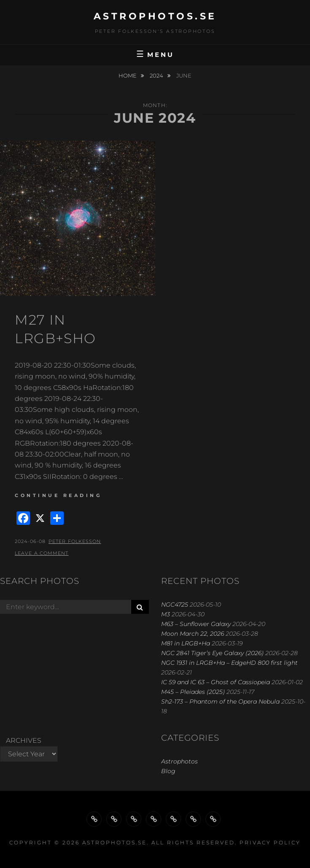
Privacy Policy (270, 842)
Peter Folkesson (75, 541)
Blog (168, 771)
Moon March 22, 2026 (193, 634)
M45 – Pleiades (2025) (193, 692)
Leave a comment (42, 553)
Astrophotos (179, 761)
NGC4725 (175, 605)
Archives (24, 740)
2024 (157, 75)
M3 (166, 614)
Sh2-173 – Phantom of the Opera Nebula (220, 701)
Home (128, 75)
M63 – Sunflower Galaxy (196, 624)
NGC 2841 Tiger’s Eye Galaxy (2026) (212, 653)
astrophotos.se (155, 16)
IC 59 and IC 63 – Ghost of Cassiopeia (216, 682)
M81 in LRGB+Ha (186, 643)
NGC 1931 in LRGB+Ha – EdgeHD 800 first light (229, 663)
